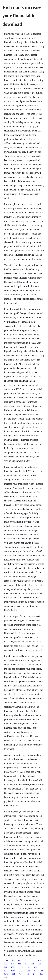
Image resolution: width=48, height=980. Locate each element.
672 (6, 977)
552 (33, 961)
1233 (6, 961)
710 (20, 974)
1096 (35, 967)
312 (13, 974)
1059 (27, 974)
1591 (21, 971)
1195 (13, 971)
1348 (28, 971)
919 (40, 961)
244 (35, 974)
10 (13, 961)
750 (33, 964)
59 (35, 971)
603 (42, 974)
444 (40, 964)
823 (19, 961)
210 (26, 964)
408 (12, 964)
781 (42, 971)
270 (26, 961)
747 (6, 967)
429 (6, 971)
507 (6, 964)
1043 (6, 974)
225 (28, 967)
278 (19, 964)
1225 (21, 967)
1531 (13, 967)
